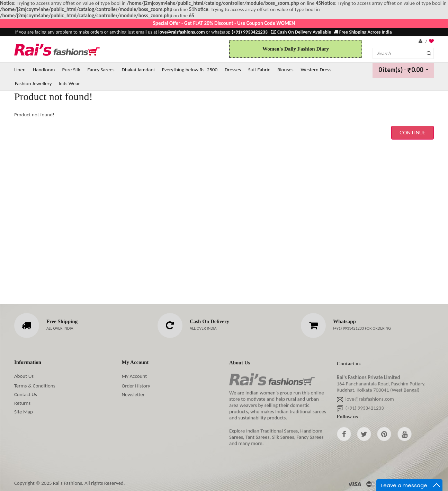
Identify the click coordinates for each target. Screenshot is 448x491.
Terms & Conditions (35, 386)
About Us (24, 376)
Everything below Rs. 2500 (190, 70)
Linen (20, 70)
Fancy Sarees (101, 70)
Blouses (285, 70)
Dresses (233, 70)
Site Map (24, 412)
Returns (22, 403)
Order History (136, 386)
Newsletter (133, 394)
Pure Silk (71, 70)
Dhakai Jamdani (138, 70)
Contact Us (26, 394)
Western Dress (316, 70)
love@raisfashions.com (370, 401)
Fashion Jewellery (33, 83)
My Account (134, 376)
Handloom (44, 70)
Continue (413, 132)
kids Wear (70, 83)
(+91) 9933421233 (349, 328)
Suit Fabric (259, 70)
